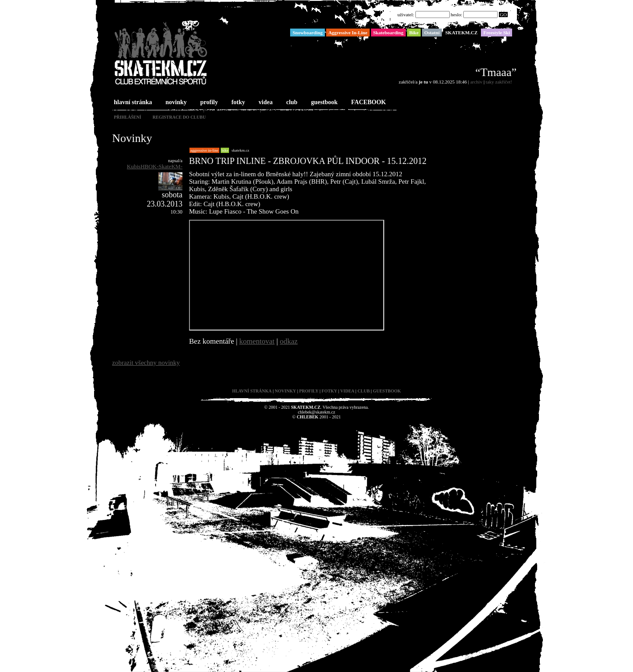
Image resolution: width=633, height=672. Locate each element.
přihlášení (127, 117)
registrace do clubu (179, 117)
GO (503, 15)
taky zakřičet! (499, 82)
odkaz (289, 341)
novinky (175, 103)
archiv (476, 82)
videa (265, 103)
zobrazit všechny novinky (146, 363)
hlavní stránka (132, 103)
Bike (225, 150)
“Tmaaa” (496, 72)
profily (208, 103)
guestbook (323, 103)
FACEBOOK (368, 103)
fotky (237, 103)
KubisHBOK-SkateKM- (155, 166)
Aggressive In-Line (204, 150)
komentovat (257, 341)
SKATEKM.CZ (240, 150)
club (291, 103)
